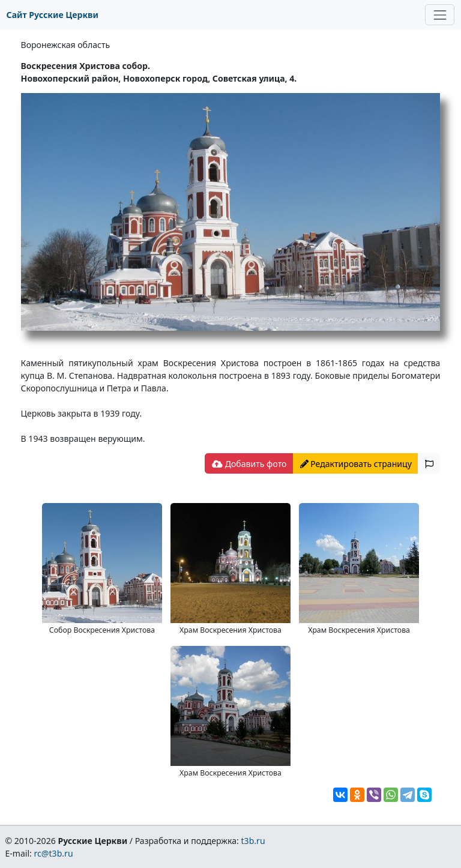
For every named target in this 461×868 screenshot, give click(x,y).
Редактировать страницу (356, 464)
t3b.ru (253, 841)
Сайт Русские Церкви (53, 15)
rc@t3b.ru (54, 853)
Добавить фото (249, 464)
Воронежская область (66, 45)
